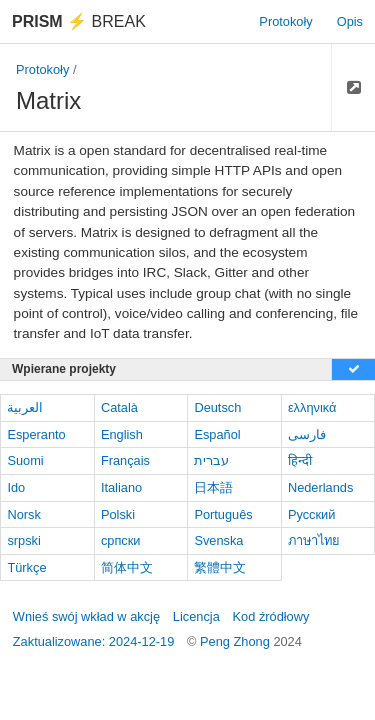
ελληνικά (312, 407)
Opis (350, 21)
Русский (311, 514)
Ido (16, 487)
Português (223, 514)
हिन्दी (300, 460)
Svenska (218, 540)
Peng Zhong (236, 641)
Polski (118, 514)
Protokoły (285, 21)
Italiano (121, 487)
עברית (211, 460)
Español (217, 434)
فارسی (307, 434)
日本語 (213, 487)
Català (119, 407)
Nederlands (320, 487)
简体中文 (127, 567)
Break (79, 21)
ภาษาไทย (314, 540)
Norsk (23, 514)
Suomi (25, 460)
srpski (23, 540)
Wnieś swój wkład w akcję (86, 616)
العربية (25, 407)
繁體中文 (220, 567)
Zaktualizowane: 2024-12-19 (94, 641)
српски (121, 540)
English (122, 434)
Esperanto (36, 434)
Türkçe (26, 567)
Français (125, 460)
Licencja (196, 616)
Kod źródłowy (271, 616)
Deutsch (217, 407)
